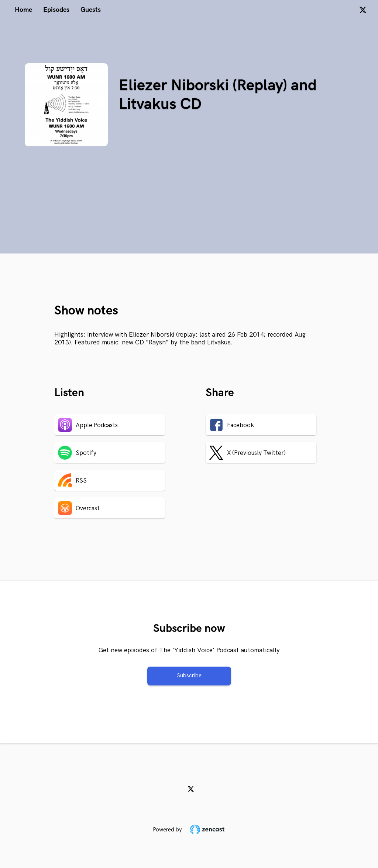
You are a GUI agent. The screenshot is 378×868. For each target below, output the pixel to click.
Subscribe (189, 676)
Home (23, 10)
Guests (91, 10)
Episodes (56, 10)
